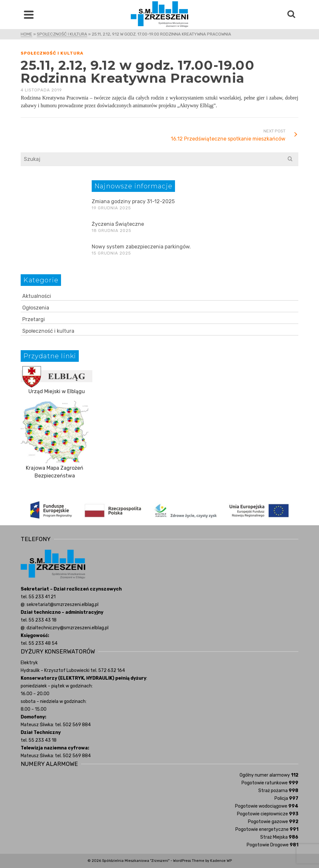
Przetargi (34, 319)
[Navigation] (29, 15)
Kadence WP (221, 861)
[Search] (291, 15)
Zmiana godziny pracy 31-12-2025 (133, 201)
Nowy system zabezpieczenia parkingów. (141, 247)
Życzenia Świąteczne (118, 224)
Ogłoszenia (36, 308)
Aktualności (37, 296)
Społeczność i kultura (52, 53)
